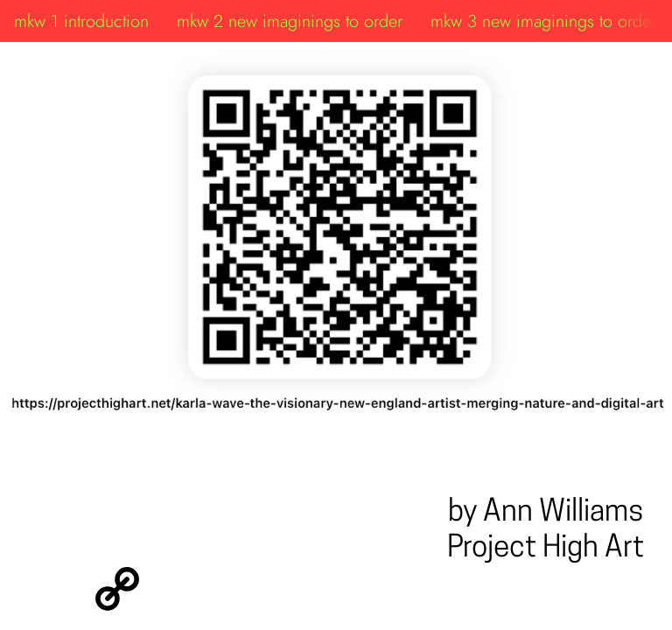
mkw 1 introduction (81, 21)
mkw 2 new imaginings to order (290, 21)
